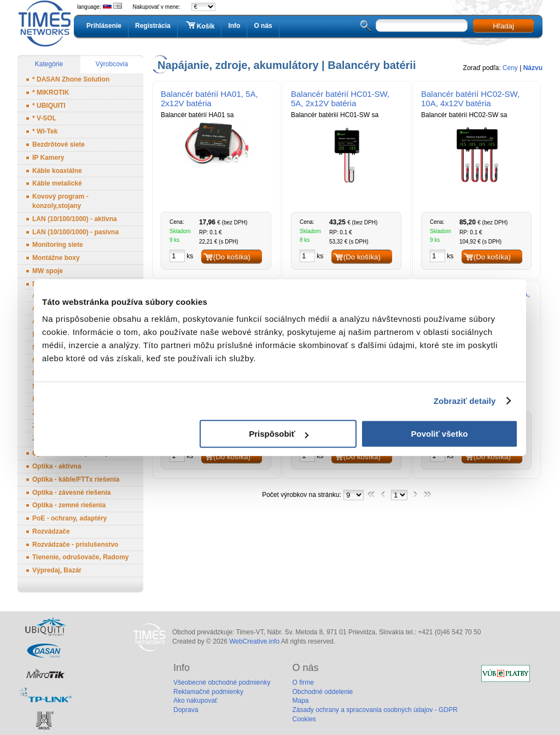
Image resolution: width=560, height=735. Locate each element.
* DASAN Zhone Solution (71, 79)
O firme (303, 682)
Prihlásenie (104, 26)
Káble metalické (57, 183)
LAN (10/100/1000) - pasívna (75, 232)
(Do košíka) (232, 257)
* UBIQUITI (49, 106)
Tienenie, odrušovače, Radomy (81, 557)
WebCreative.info (254, 641)
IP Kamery (48, 158)
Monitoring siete (58, 245)
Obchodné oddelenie (322, 692)
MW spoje (48, 271)
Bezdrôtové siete (59, 144)
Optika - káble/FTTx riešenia (76, 479)
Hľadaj (503, 26)
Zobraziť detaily (465, 401)
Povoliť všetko (440, 434)
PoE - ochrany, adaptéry (69, 518)
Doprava (186, 710)
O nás (263, 26)
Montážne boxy (56, 258)
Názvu (533, 68)
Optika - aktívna (57, 466)
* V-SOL (44, 118)
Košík (200, 26)
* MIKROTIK (51, 92)
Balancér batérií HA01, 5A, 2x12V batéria (209, 99)
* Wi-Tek (45, 131)
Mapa (300, 701)
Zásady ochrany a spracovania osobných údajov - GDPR (375, 710)
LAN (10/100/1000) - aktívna (75, 219)
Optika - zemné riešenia (69, 505)
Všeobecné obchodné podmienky (222, 682)
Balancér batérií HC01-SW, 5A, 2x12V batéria (340, 99)
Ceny (510, 68)
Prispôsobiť (279, 434)
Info (234, 26)
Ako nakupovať (196, 701)
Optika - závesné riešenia (71, 493)
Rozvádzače (51, 531)
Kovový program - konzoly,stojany (60, 201)
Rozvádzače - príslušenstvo (75, 545)
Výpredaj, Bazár (57, 570)
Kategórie (49, 64)
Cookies (304, 719)
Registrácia (153, 26)
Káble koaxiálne (57, 171)
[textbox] (422, 25)
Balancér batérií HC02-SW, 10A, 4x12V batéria (470, 99)
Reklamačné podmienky (208, 692)
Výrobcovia (112, 64)
